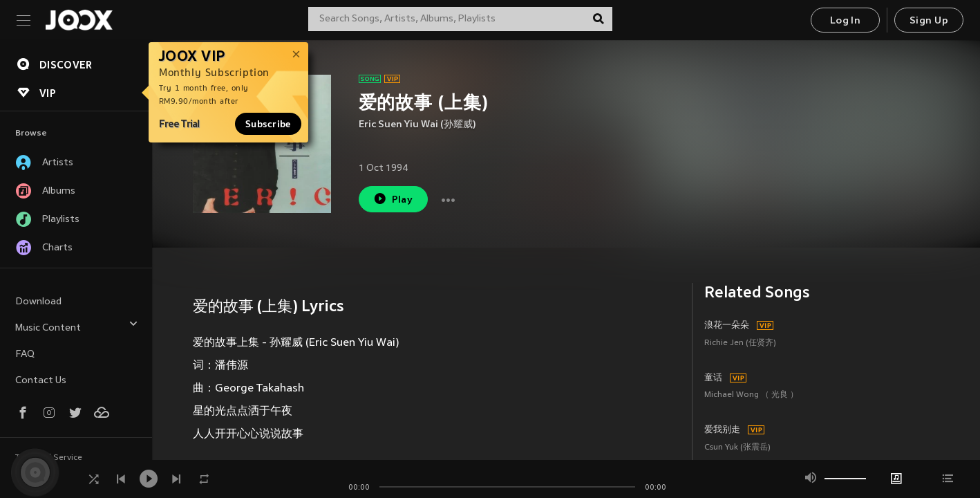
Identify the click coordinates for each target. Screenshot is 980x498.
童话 (713, 378)
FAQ (25, 354)
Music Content (77, 326)
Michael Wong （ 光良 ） (751, 395)
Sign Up (929, 21)
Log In (845, 21)
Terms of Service (49, 458)
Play (393, 199)
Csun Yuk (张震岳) (737, 448)
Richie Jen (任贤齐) (740, 343)
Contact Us (41, 381)
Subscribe (268, 124)
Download (38, 302)
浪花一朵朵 (727, 326)
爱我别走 (722, 430)
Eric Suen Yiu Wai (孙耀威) (417, 125)
